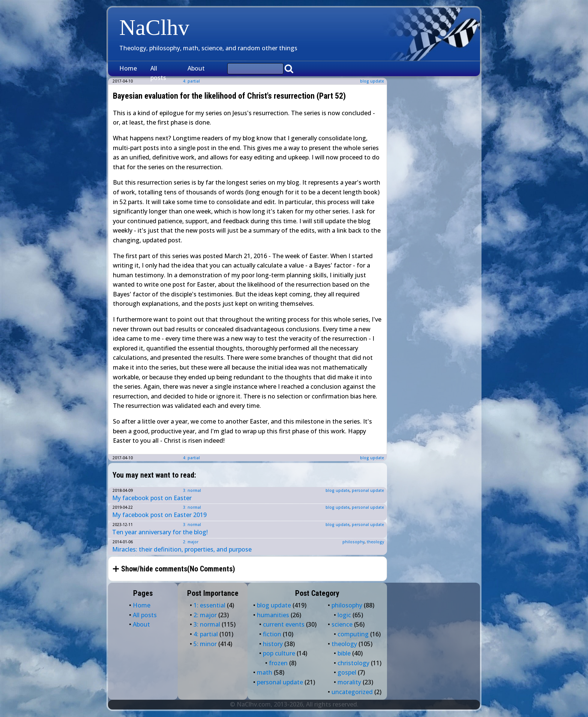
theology (375, 542)
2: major (191, 542)
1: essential (209, 605)
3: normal (192, 490)
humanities (273, 615)
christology (353, 663)
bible (344, 653)
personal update (368, 490)
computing (353, 634)
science (342, 624)
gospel (347, 672)
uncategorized (352, 692)
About (196, 68)
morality (349, 682)
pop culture (279, 653)
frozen (278, 663)
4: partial (191, 458)
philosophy (353, 542)
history (273, 644)
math (265, 672)
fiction (272, 634)
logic (344, 615)
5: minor (205, 644)
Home (128, 68)
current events (284, 624)
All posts (158, 73)
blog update (372, 81)
